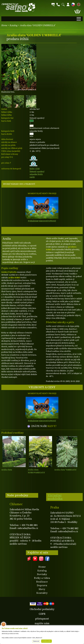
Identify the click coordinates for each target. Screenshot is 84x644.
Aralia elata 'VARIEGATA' (65, 470)
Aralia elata (7, 470)
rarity (32, 177)
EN (78, 4)
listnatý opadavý (37, 172)
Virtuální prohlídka (55, 497)
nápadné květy (36, 174)
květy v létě (35, 169)
